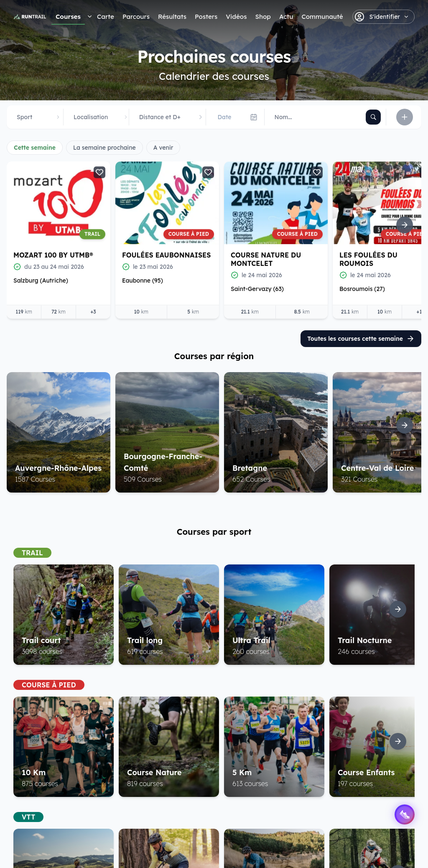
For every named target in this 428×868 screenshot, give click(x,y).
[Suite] (405, 225)
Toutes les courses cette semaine (361, 339)
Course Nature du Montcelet (266, 259)
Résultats (172, 17)
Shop (263, 17)
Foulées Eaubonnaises (166, 255)
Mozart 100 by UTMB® (53, 255)
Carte (106, 17)
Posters (206, 17)
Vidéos (236, 17)
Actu (286, 17)
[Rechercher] (373, 117)
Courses (68, 17)
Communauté (322, 17)
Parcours (136, 17)
